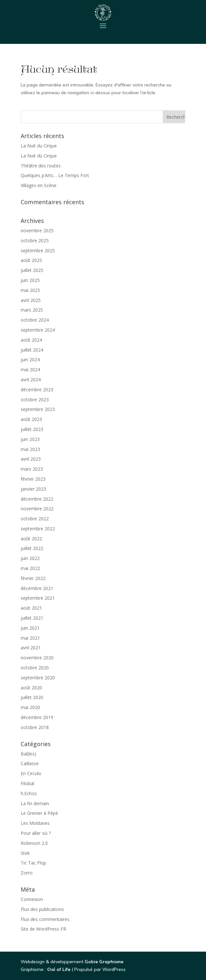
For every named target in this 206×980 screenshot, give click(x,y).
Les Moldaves (35, 823)
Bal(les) (28, 754)
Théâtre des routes (41, 166)
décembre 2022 (37, 499)
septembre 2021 (38, 598)
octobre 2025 (35, 240)
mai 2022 (30, 568)
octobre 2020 (35, 668)
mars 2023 (32, 469)
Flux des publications (42, 909)
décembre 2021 (37, 588)
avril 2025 (31, 300)
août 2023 (31, 419)
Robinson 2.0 (34, 843)
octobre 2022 (35, 519)
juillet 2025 (32, 270)
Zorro (27, 873)
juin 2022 (30, 558)
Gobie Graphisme (104, 962)
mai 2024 (30, 370)
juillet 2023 (32, 429)
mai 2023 (30, 449)
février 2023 (33, 479)
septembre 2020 (38, 678)
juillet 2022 (32, 548)
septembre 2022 (38, 529)
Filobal (27, 783)
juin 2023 (30, 439)
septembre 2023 (38, 409)
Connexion (32, 899)
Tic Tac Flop (33, 863)
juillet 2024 (32, 350)
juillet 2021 (32, 618)
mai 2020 (30, 707)
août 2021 (31, 608)
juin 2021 (30, 628)
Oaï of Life (59, 969)
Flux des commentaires (45, 919)
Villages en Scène (39, 185)
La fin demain (35, 803)
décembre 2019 (37, 717)
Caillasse (30, 763)
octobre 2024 (35, 320)
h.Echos (29, 793)
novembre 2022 (37, 509)
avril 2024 (31, 380)
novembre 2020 (37, 658)
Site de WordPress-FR (43, 929)
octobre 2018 (35, 727)
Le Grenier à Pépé (39, 813)
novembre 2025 (37, 230)
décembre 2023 (37, 390)
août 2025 (31, 260)
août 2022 (31, 539)
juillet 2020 (32, 697)
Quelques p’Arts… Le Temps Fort (55, 175)
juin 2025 (30, 280)
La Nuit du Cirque (39, 146)
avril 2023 (31, 459)
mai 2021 (30, 638)
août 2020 (31, 688)
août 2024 (31, 340)
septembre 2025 (38, 250)
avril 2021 (31, 648)
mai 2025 (30, 290)
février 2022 (33, 578)
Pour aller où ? (36, 833)
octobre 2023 (35, 400)
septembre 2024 (38, 330)
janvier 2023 (33, 489)
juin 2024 (30, 360)
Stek (25, 853)
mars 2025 (32, 310)
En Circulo (31, 773)
